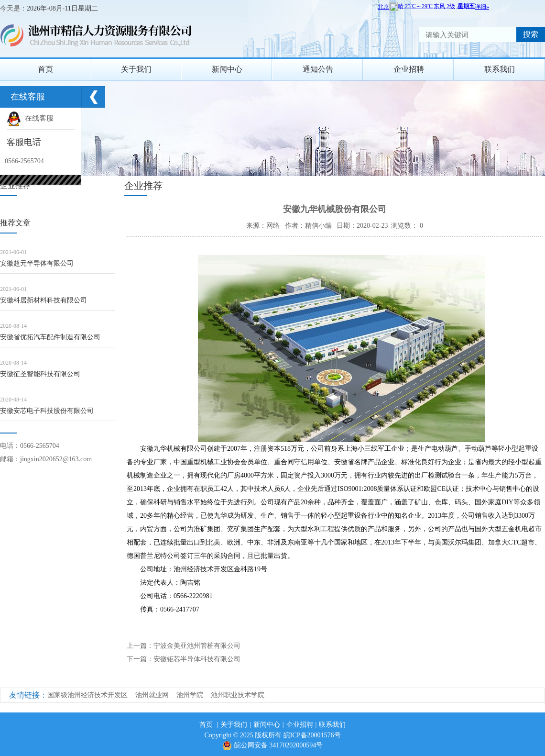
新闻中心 (227, 69)
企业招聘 (409, 69)
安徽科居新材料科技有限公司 (44, 300)
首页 (45, 69)
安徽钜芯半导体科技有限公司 (197, 659)
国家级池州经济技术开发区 (87, 695)
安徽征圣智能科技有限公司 (40, 374)
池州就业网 (152, 695)
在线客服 (30, 118)
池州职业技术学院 (238, 695)
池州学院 (190, 695)
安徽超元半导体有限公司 (37, 263)
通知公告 (318, 69)
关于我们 (136, 69)
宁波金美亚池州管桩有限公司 (197, 646)
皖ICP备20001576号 (312, 735)
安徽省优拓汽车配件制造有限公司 (50, 337)
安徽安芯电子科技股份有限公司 (47, 411)
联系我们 (500, 69)
